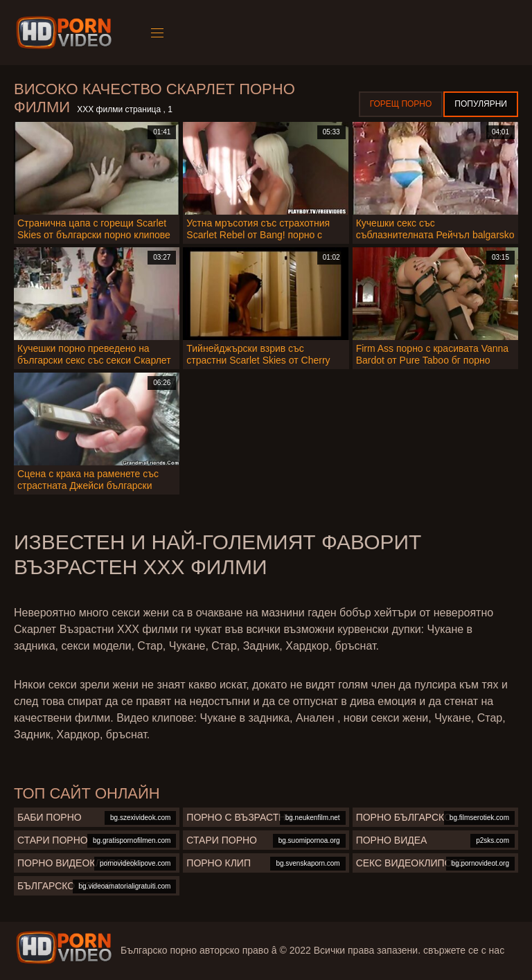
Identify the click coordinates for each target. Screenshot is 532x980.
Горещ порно (401, 104)
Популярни (481, 104)
